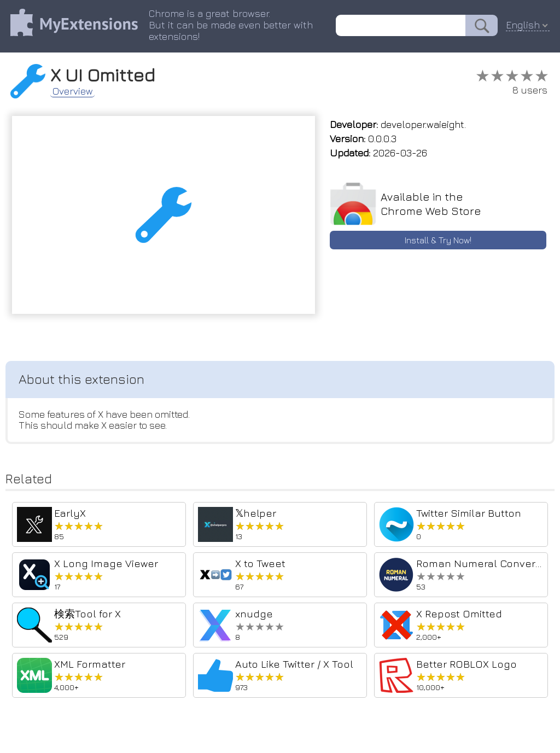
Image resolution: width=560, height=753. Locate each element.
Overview (74, 91)
